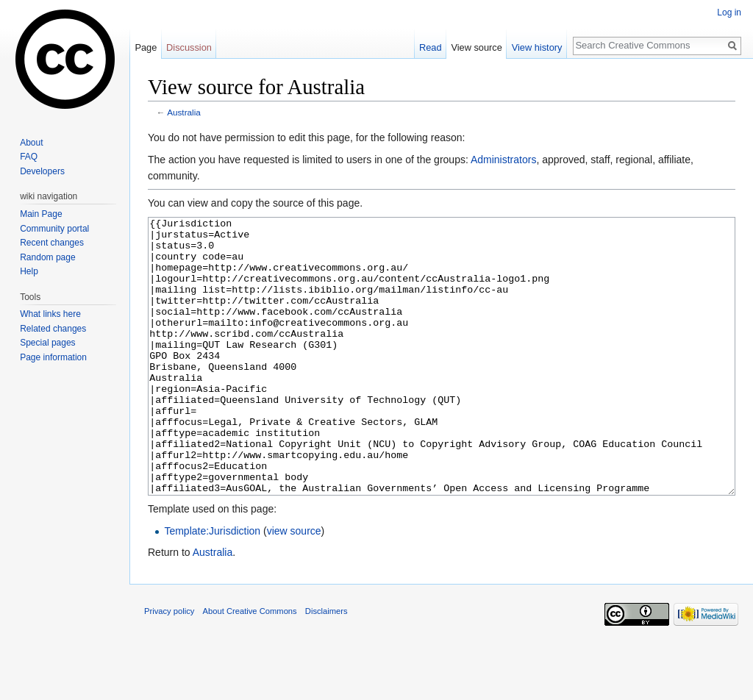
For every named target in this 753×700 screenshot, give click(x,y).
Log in (729, 12)
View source (476, 47)
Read (431, 47)
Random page (47, 257)
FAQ (29, 157)
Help (29, 271)
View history (537, 47)
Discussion (189, 47)
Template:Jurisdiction (212, 586)
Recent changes (52, 243)
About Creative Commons (250, 666)
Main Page (41, 214)
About (31, 143)
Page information (53, 357)
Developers (42, 171)
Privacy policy (169, 666)
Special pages (47, 343)
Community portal (54, 229)
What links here (50, 314)
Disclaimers (326, 666)
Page (146, 47)
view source (294, 586)
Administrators (503, 160)
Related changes (53, 329)
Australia (184, 112)
